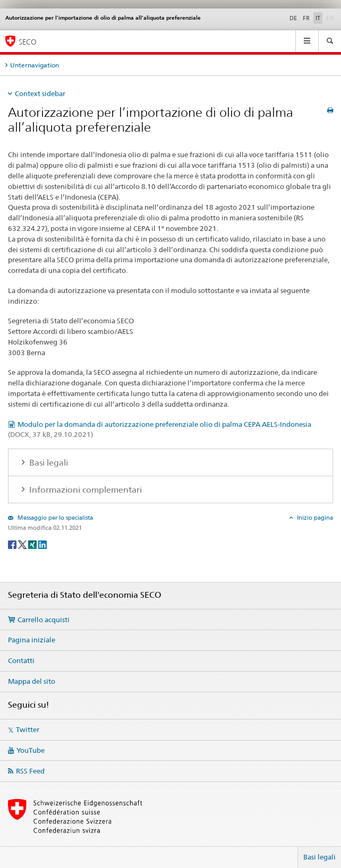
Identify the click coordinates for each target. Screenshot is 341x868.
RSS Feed (30, 771)
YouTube (31, 750)
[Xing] (33, 544)
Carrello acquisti (44, 620)
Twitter (28, 729)
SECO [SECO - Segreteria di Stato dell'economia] (28, 42)
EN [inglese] (331, 18)
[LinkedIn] (42, 544)
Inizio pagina (314, 518)
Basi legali (319, 857)
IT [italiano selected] (318, 18)
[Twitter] (23, 544)
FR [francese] (306, 18)
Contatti (21, 660)
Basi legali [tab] (48, 463)
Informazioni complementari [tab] (84, 490)
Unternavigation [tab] (35, 65)
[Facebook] (13, 544)
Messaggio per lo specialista (54, 518)
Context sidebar (40, 93)
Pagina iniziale (32, 640)
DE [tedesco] (293, 18)
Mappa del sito (32, 681)
